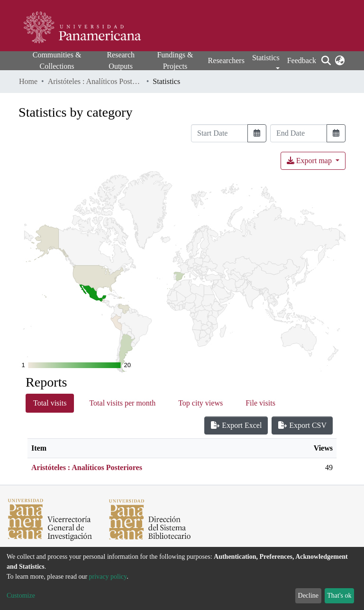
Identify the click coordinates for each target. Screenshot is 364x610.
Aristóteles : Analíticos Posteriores (95, 81)
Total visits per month (122, 403)
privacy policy (108, 577)
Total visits (50, 403)
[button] (340, 61)
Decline (309, 596)
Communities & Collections (57, 60)
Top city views (200, 403)
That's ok (339, 596)
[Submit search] (326, 61)
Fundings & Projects (175, 60)
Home (28, 81)
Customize (21, 596)
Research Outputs (121, 60)
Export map (310, 161)
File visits (260, 403)
